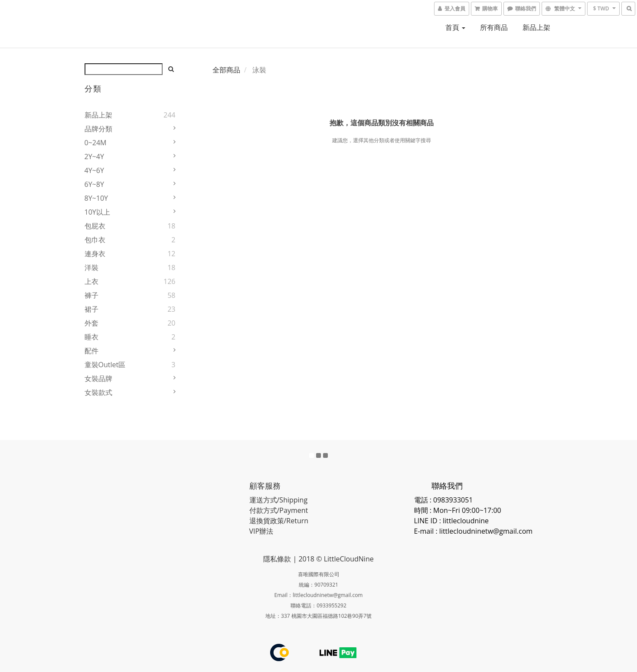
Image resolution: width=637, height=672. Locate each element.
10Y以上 (97, 212)
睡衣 (91, 337)
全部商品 (226, 70)
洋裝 (91, 267)
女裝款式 (98, 392)
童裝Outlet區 (105, 365)
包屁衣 (95, 226)
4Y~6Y (94, 170)
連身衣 (95, 254)
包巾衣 (95, 240)
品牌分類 (98, 129)
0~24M (96, 143)
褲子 (91, 295)
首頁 (455, 27)
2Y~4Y (94, 157)
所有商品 (494, 27)
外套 (91, 323)
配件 (91, 351)
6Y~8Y (94, 184)
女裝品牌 (98, 378)
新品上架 (536, 27)
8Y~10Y (96, 198)
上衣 (91, 281)
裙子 (91, 309)
